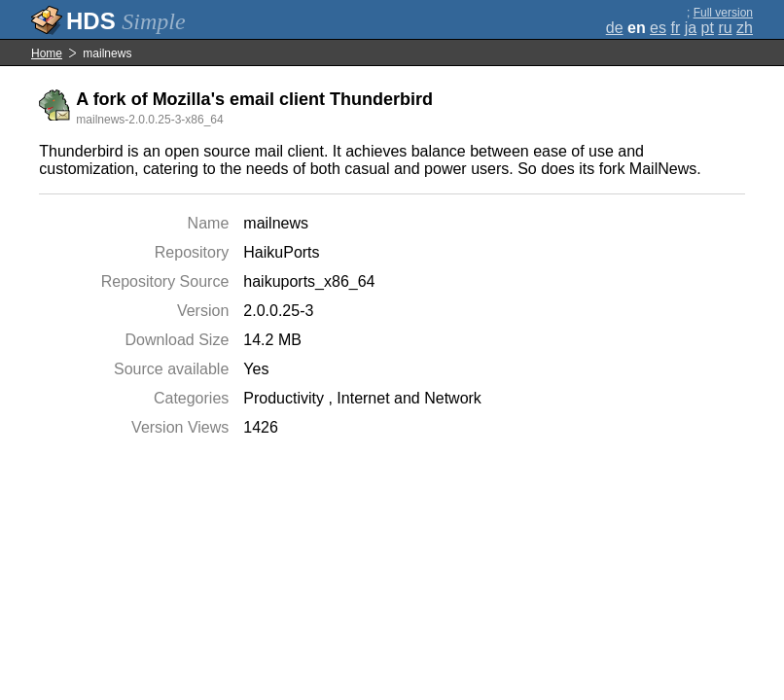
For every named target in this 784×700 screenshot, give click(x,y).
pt (708, 28)
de (615, 28)
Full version (723, 13)
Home (47, 53)
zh (745, 28)
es (658, 28)
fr (675, 28)
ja (691, 28)
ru (725, 28)
